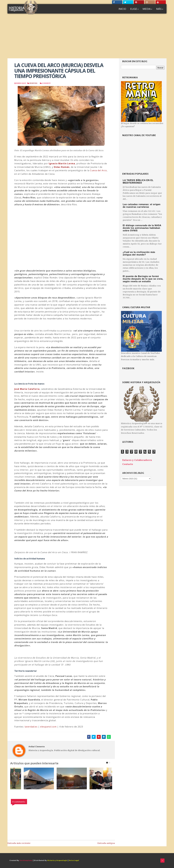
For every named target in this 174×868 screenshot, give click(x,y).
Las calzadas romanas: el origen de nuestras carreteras (142, 206)
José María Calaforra (27, 389)
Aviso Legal (74, 860)
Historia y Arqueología (57, 860)
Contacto (128, 464)
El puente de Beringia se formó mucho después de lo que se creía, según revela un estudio (143, 279)
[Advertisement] (87, 38)
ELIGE (134, 9)
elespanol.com (48, 727)
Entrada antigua (106, 843)
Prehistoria (33, 83)
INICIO (122, 9)
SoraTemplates (26, 860)
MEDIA (147, 9)
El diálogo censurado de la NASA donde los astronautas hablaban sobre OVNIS (142, 228)
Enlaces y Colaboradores (137, 460)
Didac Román (62, 167)
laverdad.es (31, 727)
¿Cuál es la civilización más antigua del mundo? (139, 253)
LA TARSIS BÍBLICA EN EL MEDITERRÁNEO (138, 182)
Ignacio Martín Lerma (62, 163)
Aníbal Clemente (37, 747)
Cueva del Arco (98, 170)
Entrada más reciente (19, 843)
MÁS (160, 9)
